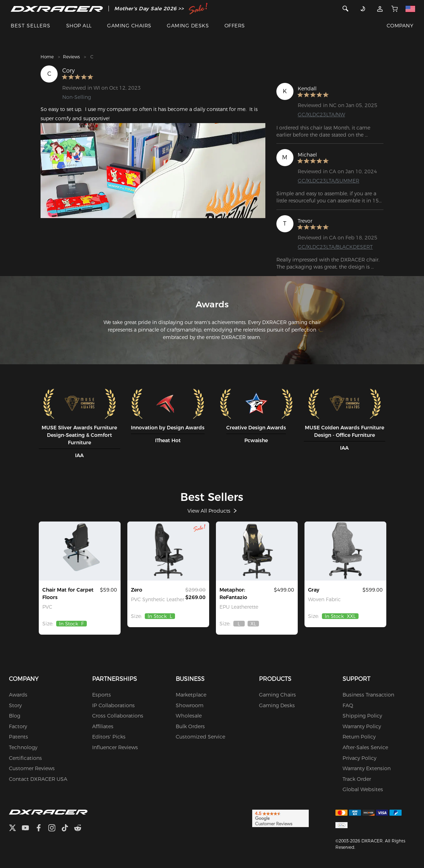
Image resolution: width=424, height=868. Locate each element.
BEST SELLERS (31, 26)
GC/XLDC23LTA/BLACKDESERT (335, 247)
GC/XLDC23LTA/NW (321, 115)
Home (47, 57)
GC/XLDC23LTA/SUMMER (328, 181)
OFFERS (235, 26)
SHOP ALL (79, 26)
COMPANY (400, 26)
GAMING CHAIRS (129, 26)
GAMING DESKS (188, 26)
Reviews (71, 57)
